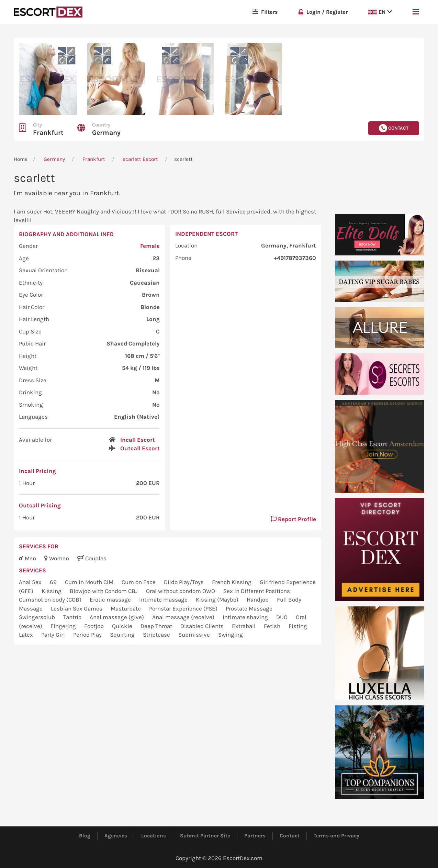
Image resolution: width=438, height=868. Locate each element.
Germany (106, 133)
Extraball (244, 626)
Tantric (73, 617)
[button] (416, 12)
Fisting (298, 626)
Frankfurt (48, 133)
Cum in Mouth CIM (90, 582)
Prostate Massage (249, 608)
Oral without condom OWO (181, 591)
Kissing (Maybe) (218, 600)
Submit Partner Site (205, 836)
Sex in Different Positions (257, 591)
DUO (283, 617)
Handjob (258, 600)
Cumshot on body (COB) (51, 600)
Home (21, 159)
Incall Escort (138, 440)
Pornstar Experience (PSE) (184, 608)
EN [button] (380, 12)
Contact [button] (394, 128)
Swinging (231, 635)
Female (150, 246)
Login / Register (323, 12)
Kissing (52, 591)
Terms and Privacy (336, 836)
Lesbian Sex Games (77, 608)
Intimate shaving (246, 617)
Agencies (116, 836)
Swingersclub (38, 617)
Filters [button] (265, 12)
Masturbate (126, 608)
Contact (290, 836)
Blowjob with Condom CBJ (104, 591)
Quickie (123, 626)
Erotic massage (111, 600)
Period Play (88, 635)
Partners (255, 836)
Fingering (64, 626)
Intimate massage (164, 600)
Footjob (95, 626)
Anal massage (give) (117, 617)
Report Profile (293, 519)
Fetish (273, 626)
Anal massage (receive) (184, 617)
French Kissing (232, 582)
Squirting (123, 635)
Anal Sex (31, 582)
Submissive (195, 635)
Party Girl (54, 635)
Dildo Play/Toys (184, 582)
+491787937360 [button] (295, 258)
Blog (85, 836)
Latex (27, 635)
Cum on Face (139, 582)
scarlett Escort (140, 159)
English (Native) (137, 417)
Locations (154, 836)
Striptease (157, 635)
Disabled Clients (203, 626)
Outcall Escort (140, 448)
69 (54, 582)
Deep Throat (157, 626)
